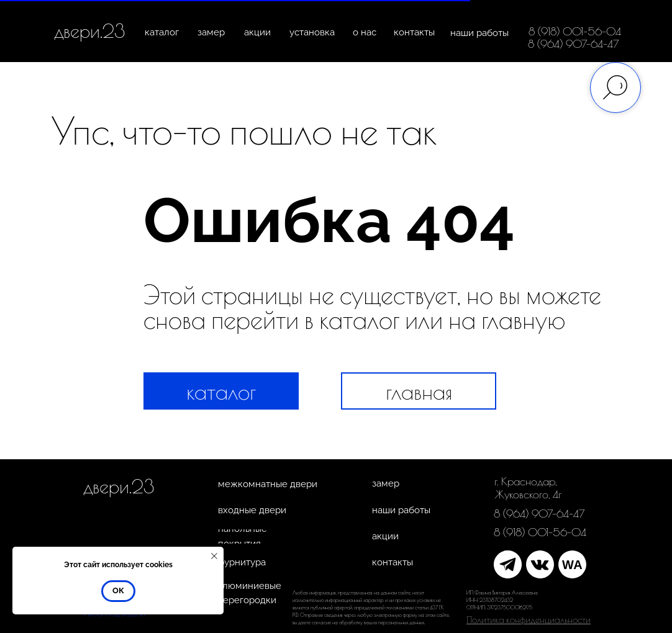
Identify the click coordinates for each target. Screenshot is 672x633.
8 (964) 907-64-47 (574, 44)
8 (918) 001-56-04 (575, 31)
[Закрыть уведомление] (214, 556)
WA (572, 565)
